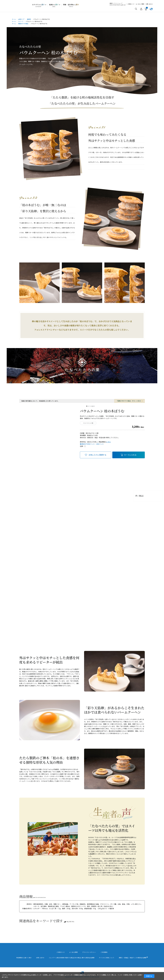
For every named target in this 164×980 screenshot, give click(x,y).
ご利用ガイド (131, 4)
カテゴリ (38, 5)
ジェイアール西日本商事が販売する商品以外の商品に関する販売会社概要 (72, 958)
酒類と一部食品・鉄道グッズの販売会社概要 (133, 958)
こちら (108, 442)
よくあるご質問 (140, 4)
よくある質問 (73, 952)
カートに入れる (130, 455)
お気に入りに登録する (97, 455)
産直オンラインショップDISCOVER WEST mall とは (118, 4)
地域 (54, 5)
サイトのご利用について (107, 958)
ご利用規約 (104, 952)
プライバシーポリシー (89, 952)
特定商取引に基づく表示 (24, 958)
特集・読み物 (71, 5)
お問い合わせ (149, 4)
